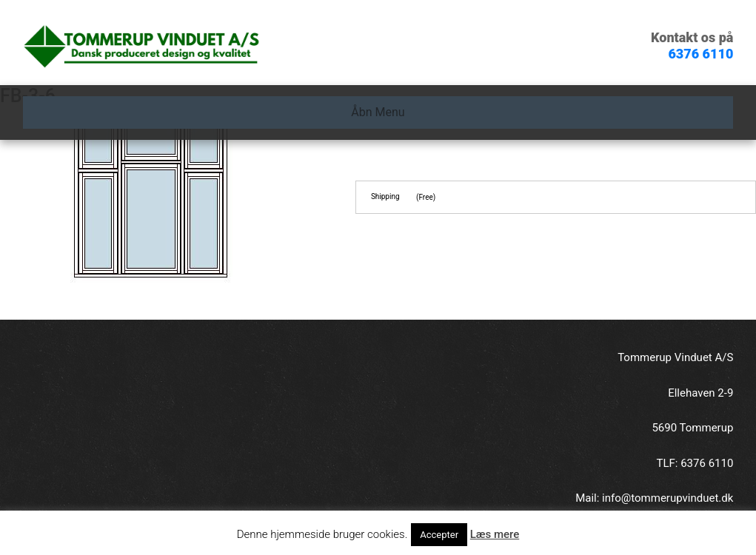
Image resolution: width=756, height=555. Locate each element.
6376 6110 (700, 54)
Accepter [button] (439, 535)
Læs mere (495, 534)
